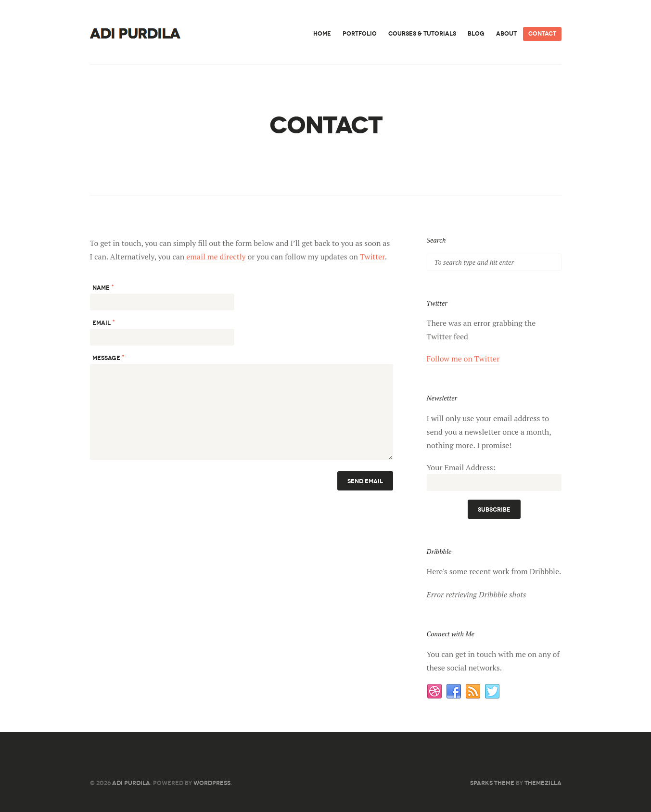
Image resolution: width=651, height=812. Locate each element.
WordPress (212, 783)
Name (103, 287)
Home (322, 33)
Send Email (365, 481)
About (506, 33)
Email (104, 322)
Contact (542, 33)
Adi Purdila (131, 783)
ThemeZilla (543, 783)
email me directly (216, 257)
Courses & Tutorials (422, 33)
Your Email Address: (461, 467)
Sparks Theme (492, 783)
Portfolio (360, 33)
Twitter (372, 257)
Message (108, 357)
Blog (476, 33)
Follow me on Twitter (463, 359)
